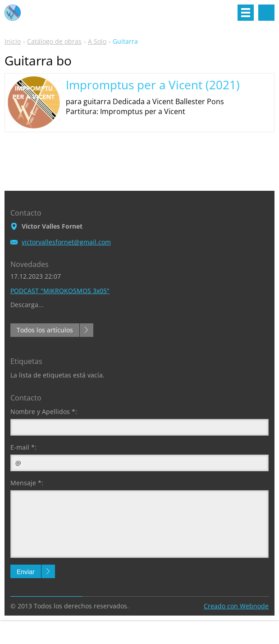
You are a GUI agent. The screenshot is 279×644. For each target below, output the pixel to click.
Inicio (13, 41)
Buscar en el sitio (266, 13)
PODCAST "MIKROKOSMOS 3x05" (60, 291)
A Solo (97, 41)
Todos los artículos (45, 330)
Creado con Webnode (236, 606)
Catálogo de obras (54, 41)
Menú (246, 13)
